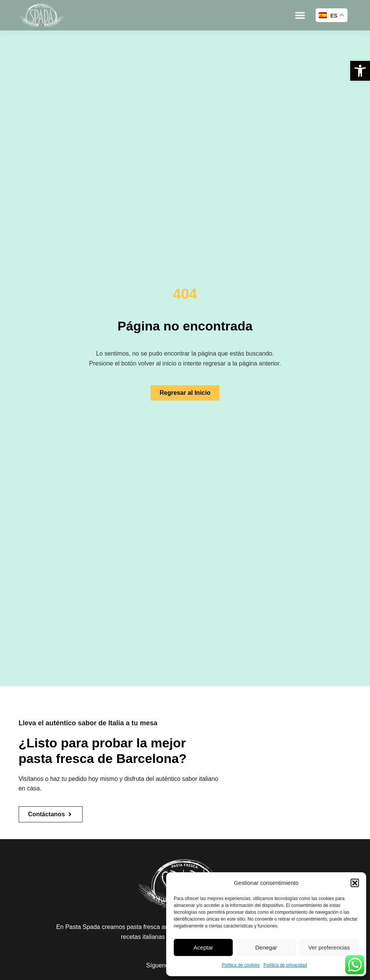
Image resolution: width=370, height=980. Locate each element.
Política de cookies (241, 965)
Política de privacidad (285, 965)
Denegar (266, 947)
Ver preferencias (329, 947)
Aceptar (203, 947)
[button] (360, 71)
